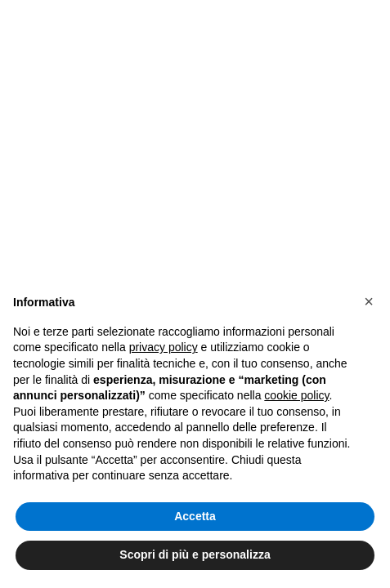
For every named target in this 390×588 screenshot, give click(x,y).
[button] (369, 301)
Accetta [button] (195, 516)
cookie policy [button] (296, 395)
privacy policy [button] (164, 347)
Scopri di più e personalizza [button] (195, 555)
